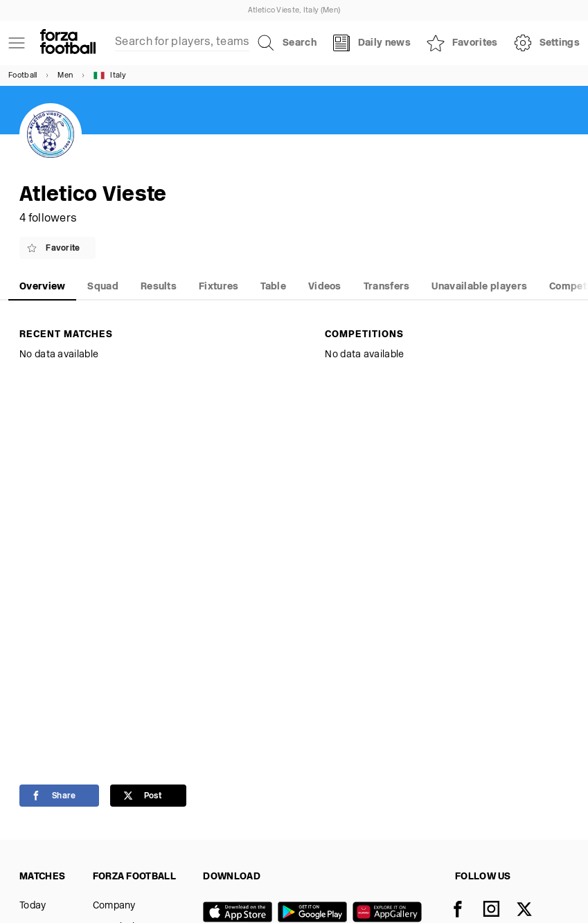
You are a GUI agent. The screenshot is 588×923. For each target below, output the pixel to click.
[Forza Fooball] (68, 43)
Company (114, 906)
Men (65, 76)
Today (33, 906)
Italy (110, 75)
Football (23, 76)
